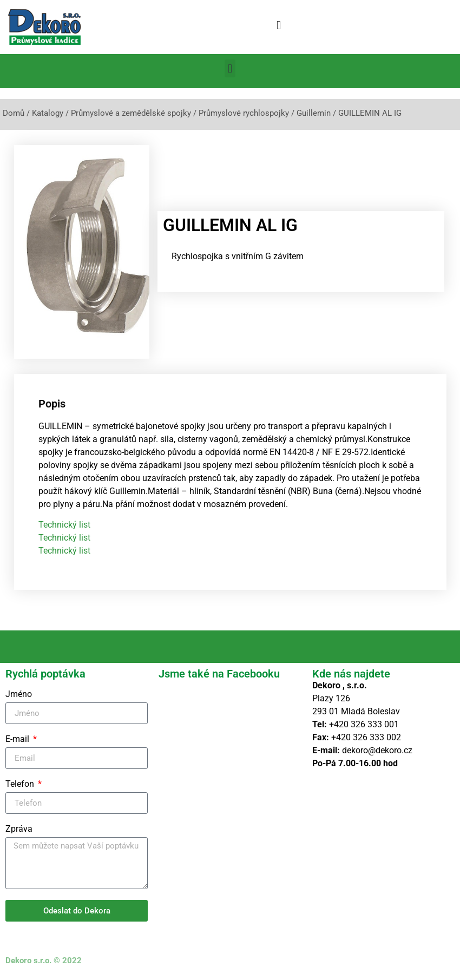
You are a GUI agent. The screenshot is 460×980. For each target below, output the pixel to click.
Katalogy (48, 113)
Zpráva (19, 829)
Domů (14, 113)
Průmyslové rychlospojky (244, 113)
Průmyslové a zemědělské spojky (131, 113)
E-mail (18, 739)
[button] (278, 25)
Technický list (64, 525)
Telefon (21, 784)
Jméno (19, 695)
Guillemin (314, 113)
